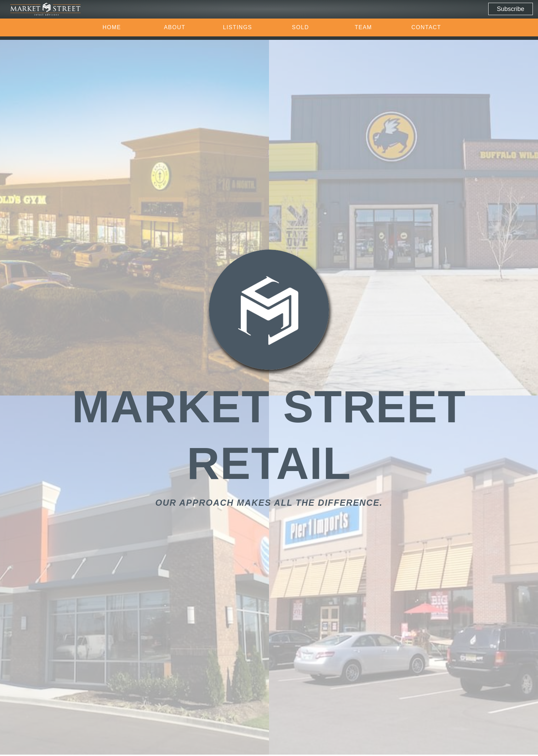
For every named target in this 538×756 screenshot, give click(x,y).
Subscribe (511, 9)
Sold (301, 27)
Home (112, 27)
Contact (426, 27)
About (175, 27)
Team (363, 27)
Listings (238, 27)
